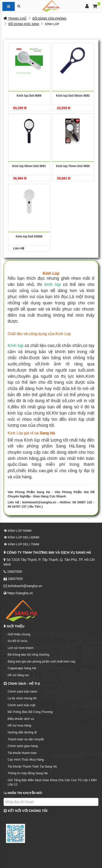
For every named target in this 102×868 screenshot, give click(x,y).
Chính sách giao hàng (23, 746)
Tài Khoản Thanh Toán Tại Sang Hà (32, 766)
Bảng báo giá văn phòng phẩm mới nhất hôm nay (41, 661)
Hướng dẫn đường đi (22, 732)
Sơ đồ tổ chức (18, 641)
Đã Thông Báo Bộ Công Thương (30, 712)
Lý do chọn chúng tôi (22, 698)
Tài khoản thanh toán (22, 753)
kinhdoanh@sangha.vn (39, 502)
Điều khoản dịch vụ (21, 719)
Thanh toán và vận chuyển (26, 739)
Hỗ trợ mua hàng (19, 725)
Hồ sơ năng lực (18, 675)
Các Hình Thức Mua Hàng (26, 760)
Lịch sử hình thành (20, 648)
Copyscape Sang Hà (22, 668)
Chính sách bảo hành (22, 692)
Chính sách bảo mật (21, 705)
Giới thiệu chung (19, 634)
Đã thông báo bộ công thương (28, 655)
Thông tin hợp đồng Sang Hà (28, 773)
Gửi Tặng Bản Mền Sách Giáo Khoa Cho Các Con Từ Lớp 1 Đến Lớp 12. (52, 782)
